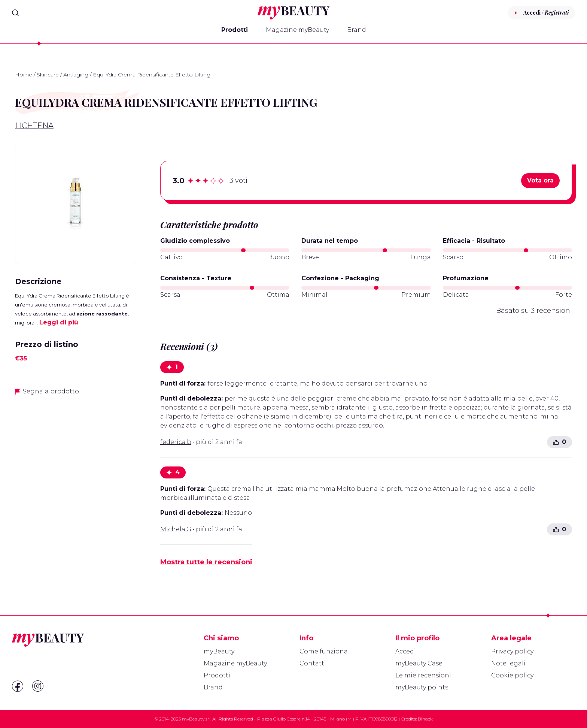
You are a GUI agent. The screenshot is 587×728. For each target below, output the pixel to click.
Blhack (425, 719)
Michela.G (176, 529)
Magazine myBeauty (297, 30)
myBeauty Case (419, 663)
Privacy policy (512, 651)
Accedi (406, 651)
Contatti (313, 663)
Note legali (508, 663)
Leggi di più (59, 322)
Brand (357, 30)
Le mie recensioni (423, 675)
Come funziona (324, 651)
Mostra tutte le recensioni (206, 562)
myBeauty (219, 651)
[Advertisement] (76, 455)
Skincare (48, 75)
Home (24, 75)
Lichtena (34, 126)
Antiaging (76, 75)
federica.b (176, 442)
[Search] (15, 13)
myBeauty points (422, 687)
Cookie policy (512, 675)
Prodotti (235, 30)
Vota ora (540, 180)
